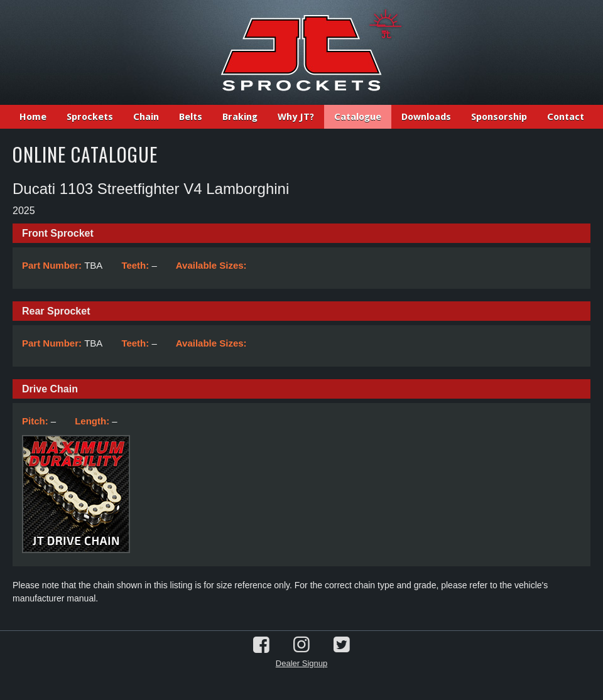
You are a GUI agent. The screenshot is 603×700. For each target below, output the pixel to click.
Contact (566, 117)
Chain (146, 117)
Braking (240, 117)
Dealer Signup (301, 663)
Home (33, 117)
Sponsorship (499, 117)
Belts (191, 117)
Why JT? (296, 117)
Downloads (426, 117)
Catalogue (358, 117)
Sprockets (90, 117)
